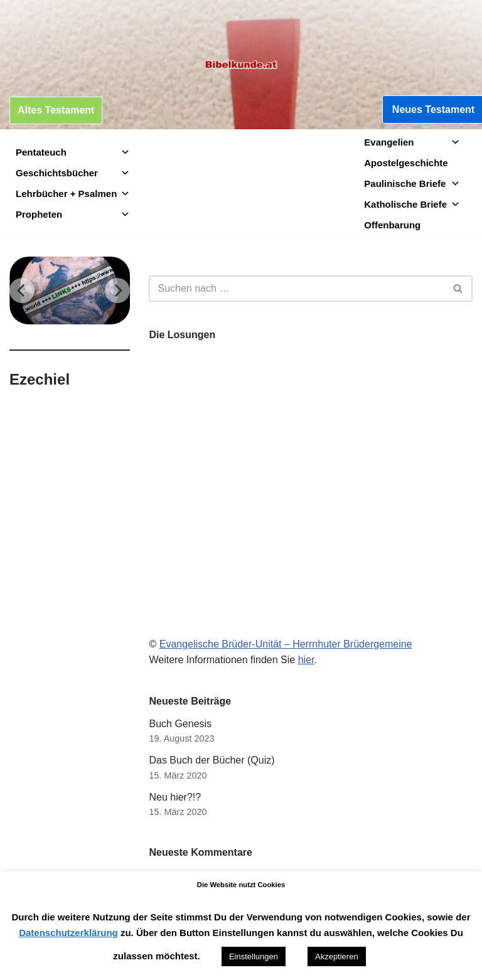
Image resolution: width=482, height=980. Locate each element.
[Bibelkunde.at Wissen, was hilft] (241, 65)
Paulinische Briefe (412, 184)
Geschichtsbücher (73, 173)
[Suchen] (297, 289)
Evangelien (412, 142)
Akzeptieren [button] (337, 956)
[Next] (117, 290)
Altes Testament (56, 110)
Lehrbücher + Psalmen (73, 194)
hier (306, 660)
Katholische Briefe (412, 204)
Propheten (73, 214)
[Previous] (22, 290)
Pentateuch (73, 152)
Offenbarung (392, 225)
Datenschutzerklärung (68, 933)
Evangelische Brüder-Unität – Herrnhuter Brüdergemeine (286, 644)
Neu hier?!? (175, 797)
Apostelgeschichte (406, 163)
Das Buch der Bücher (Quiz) (212, 760)
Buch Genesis (180, 724)
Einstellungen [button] (254, 956)
